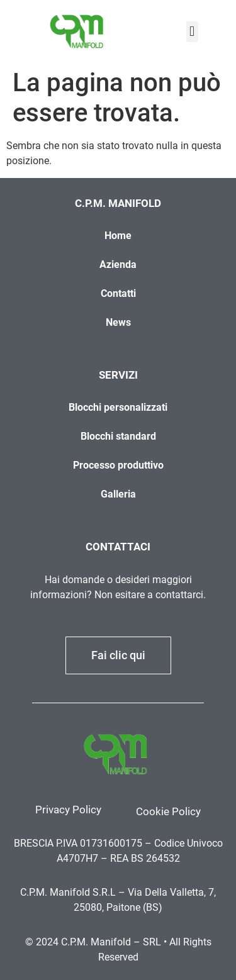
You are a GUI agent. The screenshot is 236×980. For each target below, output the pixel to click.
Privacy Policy (68, 810)
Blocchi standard (118, 436)
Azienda (118, 264)
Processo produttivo (118, 465)
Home (118, 236)
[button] (192, 32)
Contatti (118, 293)
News (118, 322)
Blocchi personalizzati (118, 407)
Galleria (118, 494)
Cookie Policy (168, 811)
